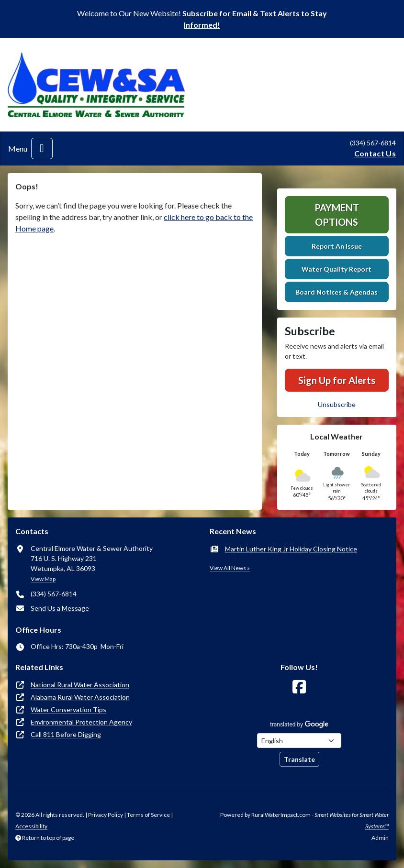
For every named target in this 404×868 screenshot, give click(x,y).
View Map (43, 579)
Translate (299, 759)
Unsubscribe (337, 404)
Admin (380, 838)
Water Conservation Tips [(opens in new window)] (68, 709)
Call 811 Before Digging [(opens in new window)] (66, 734)
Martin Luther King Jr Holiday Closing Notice (291, 549)
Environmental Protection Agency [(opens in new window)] (81, 722)
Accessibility (31, 826)
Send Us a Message (60, 608)
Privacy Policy (106, 815)
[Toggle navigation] (42, 148)
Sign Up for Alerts (337, 380)
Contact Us (375, 153)
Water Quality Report (337, 269)
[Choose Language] (299, 741)
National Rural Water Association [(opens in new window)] (80, 685)
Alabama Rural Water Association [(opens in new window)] (80, 697)
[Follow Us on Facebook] (299, 687)
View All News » (230, 568)
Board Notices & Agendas (337, 292)
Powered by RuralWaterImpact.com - (304, 820)
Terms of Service (148, 815)
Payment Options (337, 215)
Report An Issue (337, 246)
